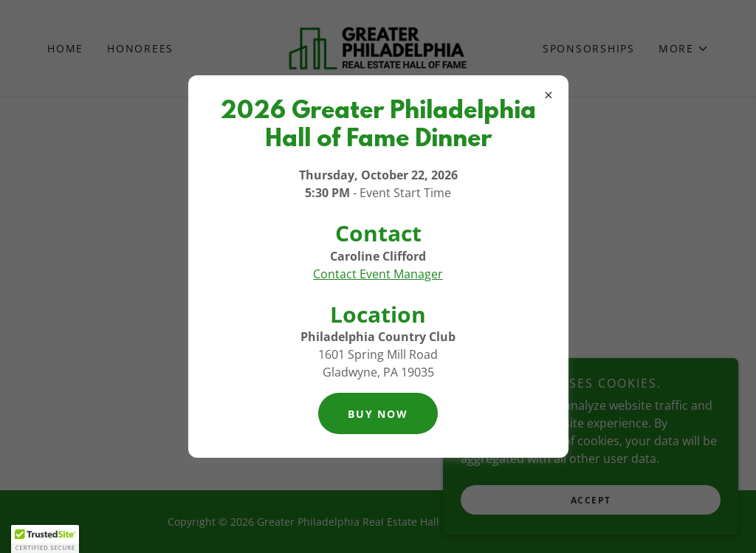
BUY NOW (378, 414)
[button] (45, 539)
